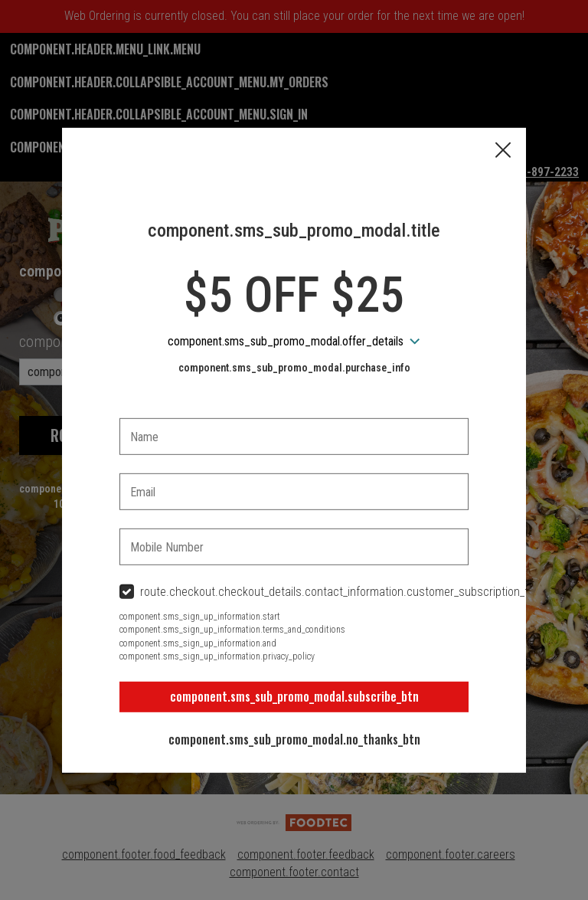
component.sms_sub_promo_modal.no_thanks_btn (294, 739)
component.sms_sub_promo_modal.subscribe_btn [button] (294, 696)
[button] (503, 151)
